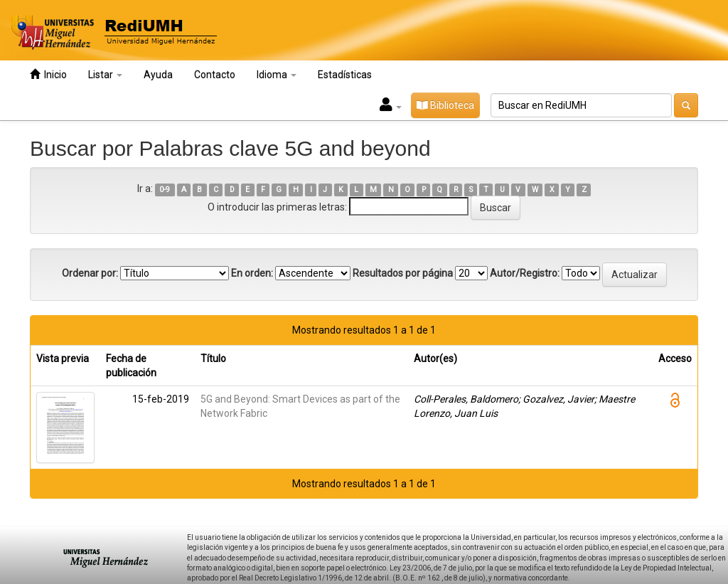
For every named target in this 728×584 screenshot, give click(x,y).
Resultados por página (403, 273)
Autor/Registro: (525, 273)
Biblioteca (445, 105)
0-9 (165, 190)
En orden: (252, 273)
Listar (105, 75)
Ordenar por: (90, 273)
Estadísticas (345, 75)
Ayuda (158, 75)
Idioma (277, 75)
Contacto (215, 75)
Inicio (48, 74)
